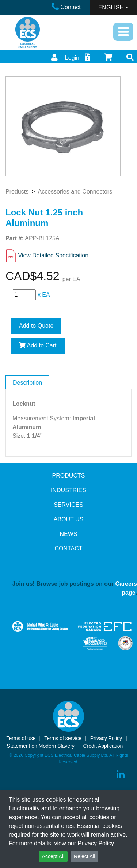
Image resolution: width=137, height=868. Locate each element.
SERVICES (68, 505)
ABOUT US (69, 519)
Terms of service (63, 738)
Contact (66, 7)
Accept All (53, 856)
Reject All (84, 856)
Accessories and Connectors (75, 192)
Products (17, 192)
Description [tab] (27, 383)
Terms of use (21, 738)
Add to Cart (38, 345)
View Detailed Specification (53, 255)
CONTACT (68, 548)
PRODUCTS (69, 476)
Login (64, 58)
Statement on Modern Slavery (41, 746)
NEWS (69, 534)
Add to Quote (36, 326)
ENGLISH (111, 7)
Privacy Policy (96, 843)
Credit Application (103, 746)
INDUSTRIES (68, 490)
